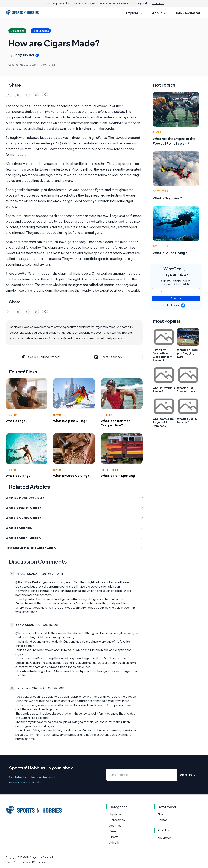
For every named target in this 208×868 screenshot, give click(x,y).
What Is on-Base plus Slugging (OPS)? (187, 353)
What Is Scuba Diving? (170, 253)
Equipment (116, 814)
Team (157, 132)
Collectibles (111, 470)
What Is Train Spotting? (119, 476)
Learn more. (158, 3)
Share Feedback (108, 357)
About (162, 814)
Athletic (114, 842)
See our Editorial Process (41, 357)
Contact (163, 820)
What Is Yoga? (17, 421)
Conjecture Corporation (43, 857)
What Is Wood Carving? (71, 476)
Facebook (164, 837)
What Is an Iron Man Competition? (116, 423)
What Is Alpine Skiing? (70, 421)
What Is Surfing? (18, 476)
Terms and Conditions (34, 862)
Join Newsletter (188, 13)
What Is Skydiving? (167, 198)
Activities (160, 191)
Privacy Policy (13, 862)
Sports (11, 415)
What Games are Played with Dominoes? (163, 422)
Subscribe (176, 298)
